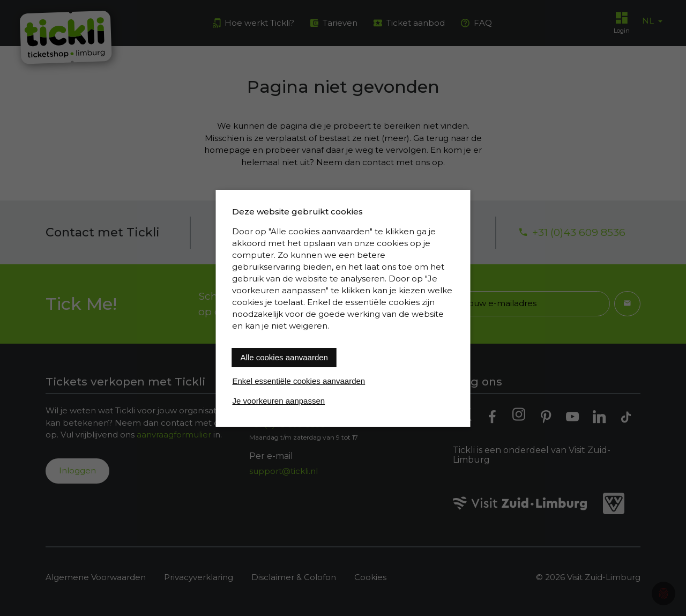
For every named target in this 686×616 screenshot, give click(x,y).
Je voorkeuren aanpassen (279, 401)
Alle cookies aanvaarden (284, 357)
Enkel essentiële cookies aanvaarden (299, 381)
